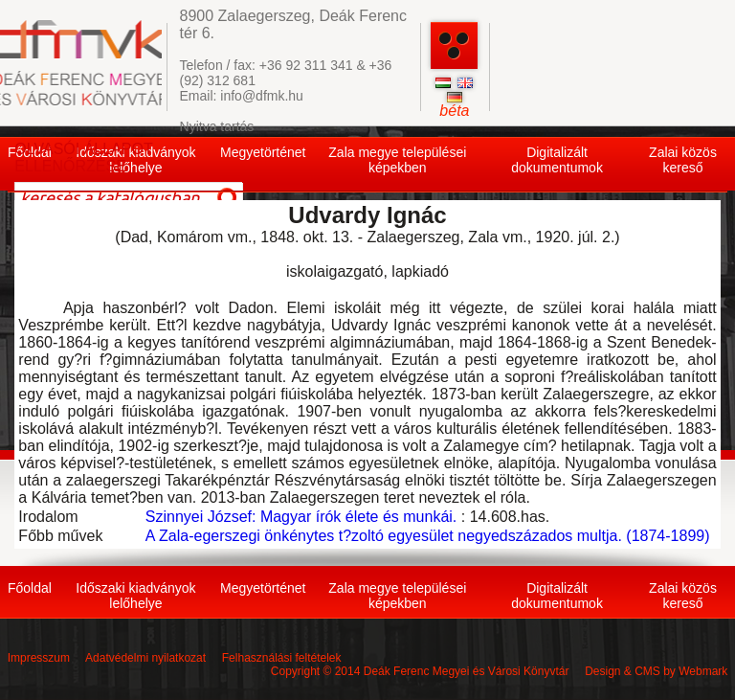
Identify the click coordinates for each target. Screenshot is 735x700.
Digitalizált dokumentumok (557, 160)
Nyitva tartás (217, 126)
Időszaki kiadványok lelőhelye (135, 596)
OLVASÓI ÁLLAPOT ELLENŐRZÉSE (83, 158)
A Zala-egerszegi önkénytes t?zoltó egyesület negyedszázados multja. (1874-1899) (428, 536)
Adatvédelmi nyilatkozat (145, 658)
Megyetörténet (263, 152)
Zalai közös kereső (683, 160)
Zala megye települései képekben (397, 160)
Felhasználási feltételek (282, 658)
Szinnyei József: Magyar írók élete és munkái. (301, 517)
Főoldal (30, 588)
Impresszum (39, 658)
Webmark (703, 671)
